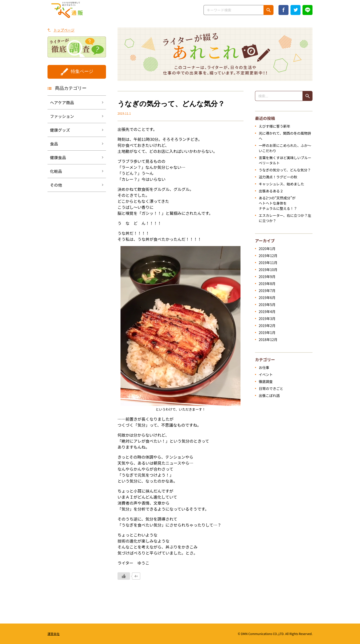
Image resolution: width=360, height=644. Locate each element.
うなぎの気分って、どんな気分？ (285, 170)
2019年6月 (267, 298)
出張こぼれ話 (269, 395)
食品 (54, 144)
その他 (56, 185)
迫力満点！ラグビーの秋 (278, 177)
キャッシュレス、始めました (281, 184)
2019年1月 (267, 332)
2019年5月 (267, 305)
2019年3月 (267, 319)
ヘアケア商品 (62, 102)
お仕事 (264, 367)
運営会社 (53, 634)
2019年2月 (267, 325)
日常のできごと (271, 388)
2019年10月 (268, 270)
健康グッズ (60, 130)
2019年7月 (267, 291)
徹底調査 (266, 381)
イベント (266, 374)
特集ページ (82, 71)
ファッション (62, 116)
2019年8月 (267, 284)
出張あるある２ (271, 191)
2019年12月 (268, 256)
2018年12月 (268, 339)
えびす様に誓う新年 (274, 126)
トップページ (64, 30)
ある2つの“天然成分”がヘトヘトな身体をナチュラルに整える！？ (278, 203)
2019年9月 (267, 277)
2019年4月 (267, 312)
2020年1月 (267, 249)
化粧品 (56, 171)
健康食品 (58, 157)
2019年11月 (268, 263)
